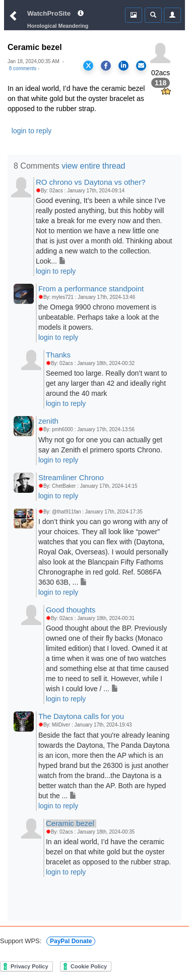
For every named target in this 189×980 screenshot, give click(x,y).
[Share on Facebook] (106, 66)
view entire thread (93, 166)
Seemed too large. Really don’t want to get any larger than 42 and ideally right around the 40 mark (106, 383)
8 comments (23, 68)
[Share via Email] (141, 66)
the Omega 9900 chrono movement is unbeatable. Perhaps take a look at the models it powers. (99, 317)
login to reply (31, 131)
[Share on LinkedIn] (123, 66)
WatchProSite (49, 13)
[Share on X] (88, 66)
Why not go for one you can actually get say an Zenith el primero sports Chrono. (100, 445)
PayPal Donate (71, 941)
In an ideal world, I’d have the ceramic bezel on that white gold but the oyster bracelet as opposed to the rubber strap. (108, 852)
